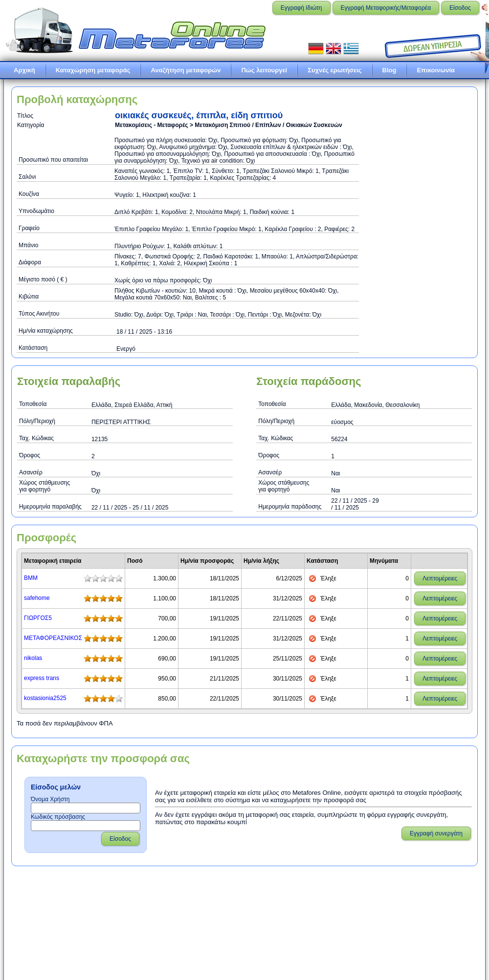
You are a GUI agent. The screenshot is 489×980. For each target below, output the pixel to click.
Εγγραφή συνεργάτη (436, 833)
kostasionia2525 (45, 698)
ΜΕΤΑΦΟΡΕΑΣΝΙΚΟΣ (53, 638)
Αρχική (24, 70)
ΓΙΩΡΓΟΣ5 (38, 618)
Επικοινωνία (436, 70)
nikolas (33, 658)
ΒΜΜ (31, 578)
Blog (389, 70)
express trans (42, 678)
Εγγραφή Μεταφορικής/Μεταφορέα (386, 8)
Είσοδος (460, 8)
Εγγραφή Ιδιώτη (301, 8)
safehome (37, 598)
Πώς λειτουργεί (264, 70)
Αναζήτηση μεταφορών (186, 70)
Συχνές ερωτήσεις (334, 70)
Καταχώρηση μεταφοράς (93, 70)
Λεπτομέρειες (440, 578)
